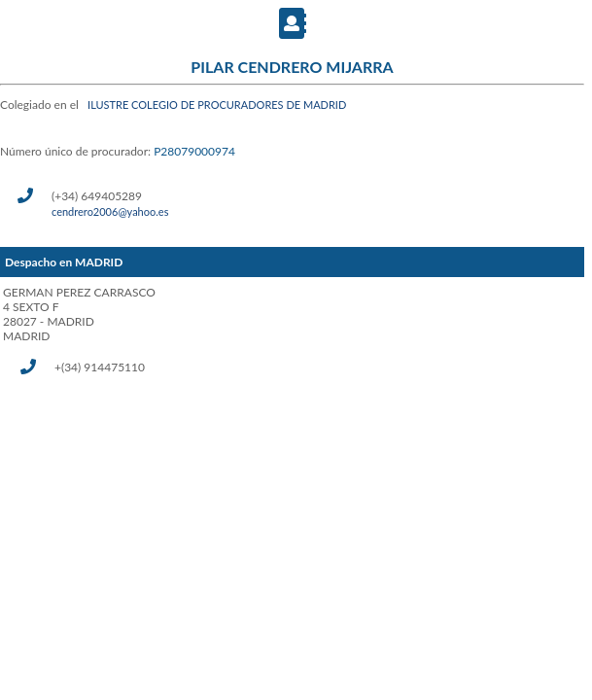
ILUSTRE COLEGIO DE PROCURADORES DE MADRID (217, 105)
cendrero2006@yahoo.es (110, 211)
